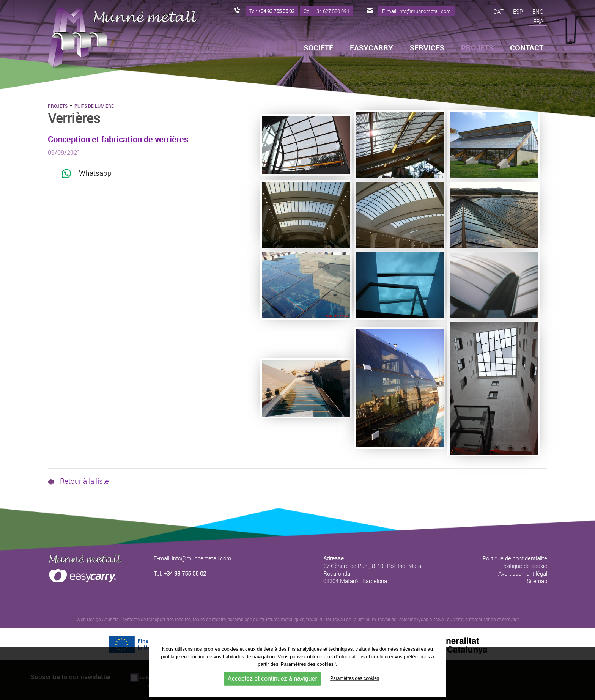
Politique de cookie (524, 566)
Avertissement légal (523, 573)
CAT (498, 11)
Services (427, 48)
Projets (58, 106)
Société (318, 48)
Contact (527, 48)
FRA (538, 21)
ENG (538, 11)
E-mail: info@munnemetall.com (192, 558)
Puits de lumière (94, 106)
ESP (518, 11)
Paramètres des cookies (355, 678)
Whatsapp (86, 173)
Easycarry (371, 48)
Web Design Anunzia (98, 619)
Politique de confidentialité (515, 558)
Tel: (180, 573)
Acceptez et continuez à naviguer (272, 678)
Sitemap (537, 581)
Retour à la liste (78, 481)
